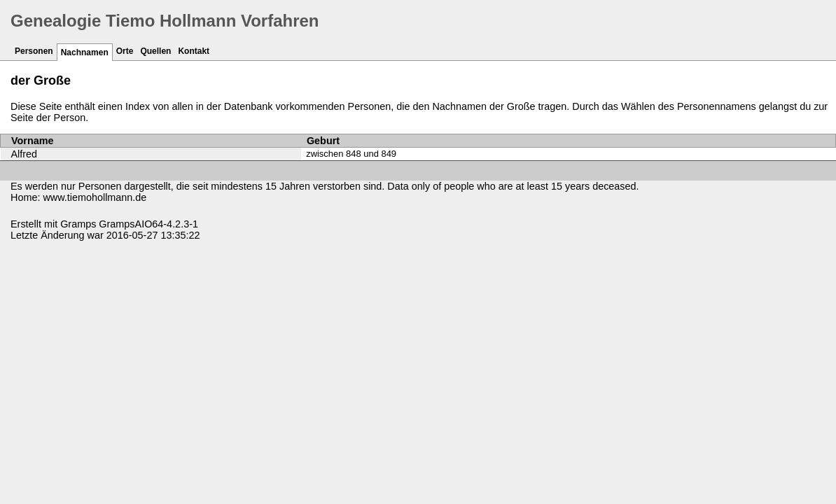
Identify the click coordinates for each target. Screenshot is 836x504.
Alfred (25, 154)
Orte (125, 51)
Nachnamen (85, 52)
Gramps (78, 224)
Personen (34, 51)
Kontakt (194, 51)
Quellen (155, 51)
